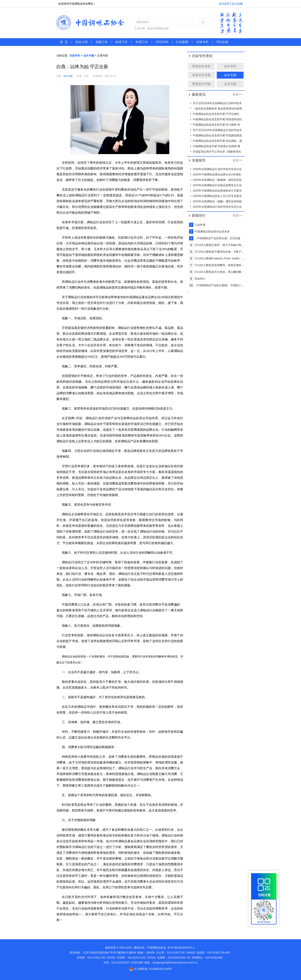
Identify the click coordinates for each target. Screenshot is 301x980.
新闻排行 (199, 216)
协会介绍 (82, 42)
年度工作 (142, 42)
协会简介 (200, 279)
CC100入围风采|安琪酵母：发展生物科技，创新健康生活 (229, 265)
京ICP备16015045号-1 (181, 948)
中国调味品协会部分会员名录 (212, 232)
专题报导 (199, 160)
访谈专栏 (202, 42)
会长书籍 (230, 84)
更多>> (238, 94)
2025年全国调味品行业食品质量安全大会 (217, 185)
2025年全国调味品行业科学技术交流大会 (217, 207)
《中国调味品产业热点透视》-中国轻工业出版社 (223, 285)
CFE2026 (162, 42)
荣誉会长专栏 (201, 66)
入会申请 (140, 28)
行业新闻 (182, 42)
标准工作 (122, 42)
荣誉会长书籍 (201, 84)
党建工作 (102, 42)
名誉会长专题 (201, 75)
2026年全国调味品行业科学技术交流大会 (217, 169)
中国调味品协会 (91, 22)
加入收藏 (237, 4)
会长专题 (89, 56)
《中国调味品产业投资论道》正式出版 (217, 238)
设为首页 (224, 4)
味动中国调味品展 (158, 28)
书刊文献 (222, 42)
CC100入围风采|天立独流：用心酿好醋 (218, 272)
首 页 (64, 42)
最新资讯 (199, 95)
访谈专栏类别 (202, 56)
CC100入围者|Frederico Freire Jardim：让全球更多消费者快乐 (232, 258)
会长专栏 (230, 66)
